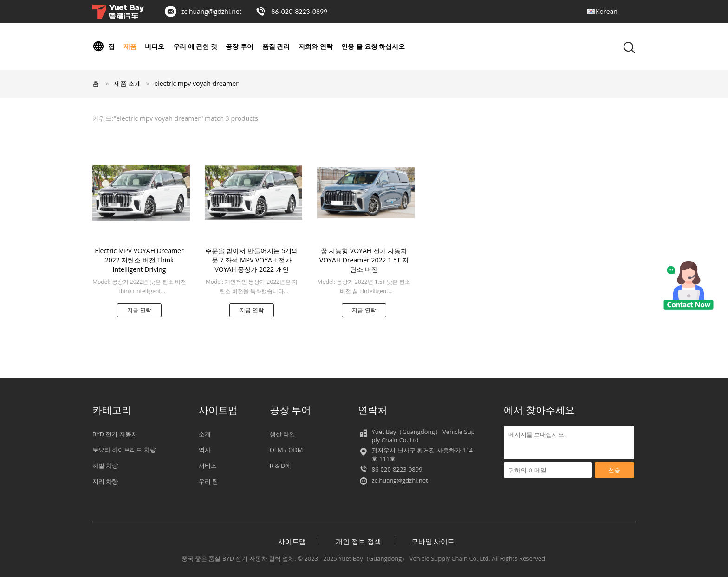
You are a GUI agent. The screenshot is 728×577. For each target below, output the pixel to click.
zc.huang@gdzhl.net (211, 11)
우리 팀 (208, 481)
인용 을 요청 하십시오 (373, 46)
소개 (205, 434)
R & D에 (281, 466)
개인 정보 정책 (358, 541)
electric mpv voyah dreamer (196, 83)
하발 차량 (105, 466)
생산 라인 (283, 434)
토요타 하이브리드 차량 (124, 450)
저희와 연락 (316, 46)
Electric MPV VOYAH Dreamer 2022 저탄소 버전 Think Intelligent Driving (139, 260)
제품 (130, 46)
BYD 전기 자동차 (115, 434)
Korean (607, 11)
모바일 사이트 (433, 541)
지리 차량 (105, 481)
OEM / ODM (286, 450)
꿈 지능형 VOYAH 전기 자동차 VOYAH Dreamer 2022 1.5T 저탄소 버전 (364, 260)
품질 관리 (276, 46)
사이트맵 (292, 541)
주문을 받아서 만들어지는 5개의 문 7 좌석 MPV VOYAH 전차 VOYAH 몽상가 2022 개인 (252, 260)
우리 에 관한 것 (195, 46)
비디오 (155, 46)
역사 (205, 450)
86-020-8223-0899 (299, 11)
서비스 (208, 466)
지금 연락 (139, 310)
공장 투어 (240, 46)
